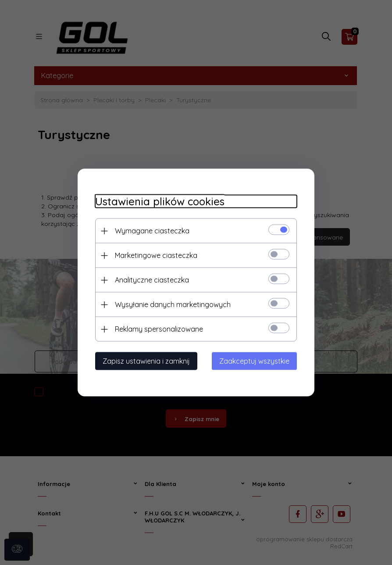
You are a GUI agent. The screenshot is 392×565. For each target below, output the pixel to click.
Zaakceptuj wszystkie (254, 361)
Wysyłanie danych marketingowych (173, 304)
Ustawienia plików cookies (160, 202)
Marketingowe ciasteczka (156, 255)
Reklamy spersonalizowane (159, 329)
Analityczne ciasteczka (152, 280)
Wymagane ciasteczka (152, 231)
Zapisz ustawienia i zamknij (146, 361)
